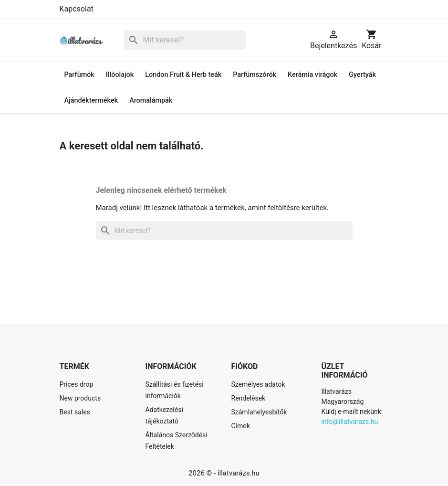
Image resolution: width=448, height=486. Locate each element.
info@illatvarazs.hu (350, 422)
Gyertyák (362, 75)
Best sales (75, 412)
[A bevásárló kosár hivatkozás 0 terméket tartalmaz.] (371, 40)
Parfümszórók (255, 75)
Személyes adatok (258, 384)
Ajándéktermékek (91, 100)
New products (80, 398)
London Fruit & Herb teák (183, 75)
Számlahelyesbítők (259, 412)
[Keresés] (185, 40)
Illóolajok (120, 75)
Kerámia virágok (313, 75)
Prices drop (77, 384)
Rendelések (249, 398)
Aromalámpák (151, 100)
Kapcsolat (77, 9)
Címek (241, 426)
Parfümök (79, 75)
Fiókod (245, 366)
